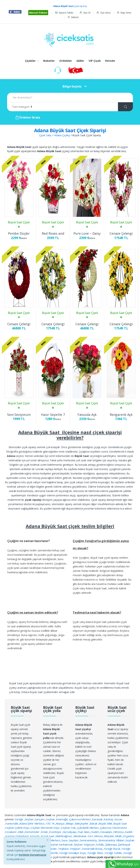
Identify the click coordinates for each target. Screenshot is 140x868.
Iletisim (73, 17)
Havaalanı (106, 832)
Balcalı (94, 823)
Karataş (109, 819)
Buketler (49, 61)
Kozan (118, 819)
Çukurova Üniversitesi (113, 828)
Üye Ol (85, 13)
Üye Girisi (103, 13)
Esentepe (56, 832)
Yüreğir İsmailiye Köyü (73, 853)
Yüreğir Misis (96, 853)
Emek (45, 832)
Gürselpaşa (70, 832)
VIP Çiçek (95, 61)
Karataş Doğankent (17, 836)
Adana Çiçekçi (62, 135)
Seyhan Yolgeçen (85, 844)
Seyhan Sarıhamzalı (61, 844)
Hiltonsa (119, 832)
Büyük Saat (120, 823)
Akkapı (70, 823)
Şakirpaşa (111, 844)
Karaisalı (98, 819)
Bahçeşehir (82, 823)
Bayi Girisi (124, 13)
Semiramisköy (89, 840)
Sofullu (100, 844)
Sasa (65, 840)
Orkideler (66, 61)
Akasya (60, 823)
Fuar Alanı (84, 832)
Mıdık (119, 836)
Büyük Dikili (106, 823)
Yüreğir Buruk (112, 849)
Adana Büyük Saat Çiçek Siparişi (70, 130)
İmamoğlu (62, 819)
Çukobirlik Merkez (88, 828)
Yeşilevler (51, 849)
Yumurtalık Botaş (93, 849)
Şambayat (124, 844)
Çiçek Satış (45, 135)
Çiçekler (30, 61)
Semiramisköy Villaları (112, 840)
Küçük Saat (48, 836)
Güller (80, 61)
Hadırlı (95, 832)
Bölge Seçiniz (72, 86)
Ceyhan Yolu (69, 828)
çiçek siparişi (70, 6)
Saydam (74, 840)
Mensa (99, 836)
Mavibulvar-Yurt (84, 836)
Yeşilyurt (75, 849)
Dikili (21, 832)
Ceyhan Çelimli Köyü (18, 828)
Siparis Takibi (64, 13)
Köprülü (35, 836)
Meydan (109, 836)
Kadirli (129, 832)
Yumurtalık (12, 823)
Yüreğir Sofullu (114, 853)
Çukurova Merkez (80, 819)
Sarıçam (40, 819)
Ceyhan (51, 819)
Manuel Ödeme (38, 13)
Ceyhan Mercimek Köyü (46, 828)
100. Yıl (50, 823)
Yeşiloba (64, 849)
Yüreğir (19, 819)
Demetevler (32, 832)
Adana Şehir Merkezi (32, 823)
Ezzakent (11, 832)
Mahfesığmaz (64, 836)
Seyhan (30, 819)
